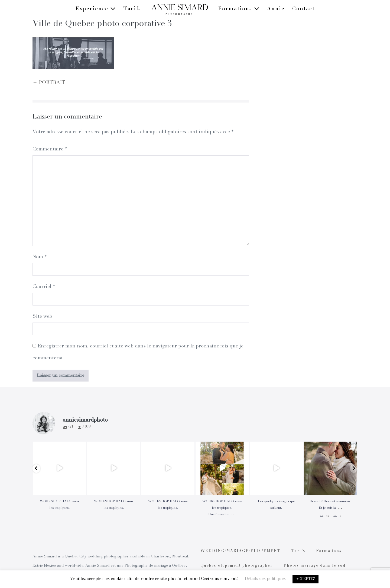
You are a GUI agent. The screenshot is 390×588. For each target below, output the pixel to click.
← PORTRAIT (49, 83)
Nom (40, 257)
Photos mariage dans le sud (315, 566)
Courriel (44, 287)
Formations (239, 9)
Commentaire (50, 149)
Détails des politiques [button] (265, 579)
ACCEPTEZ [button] (305, 579)
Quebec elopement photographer (237, 566)
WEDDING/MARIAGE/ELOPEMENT (240, 551)
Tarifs (132, 9)
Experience (95, 9)
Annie (276, 9)
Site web (42, 317)
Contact (303, 9)
